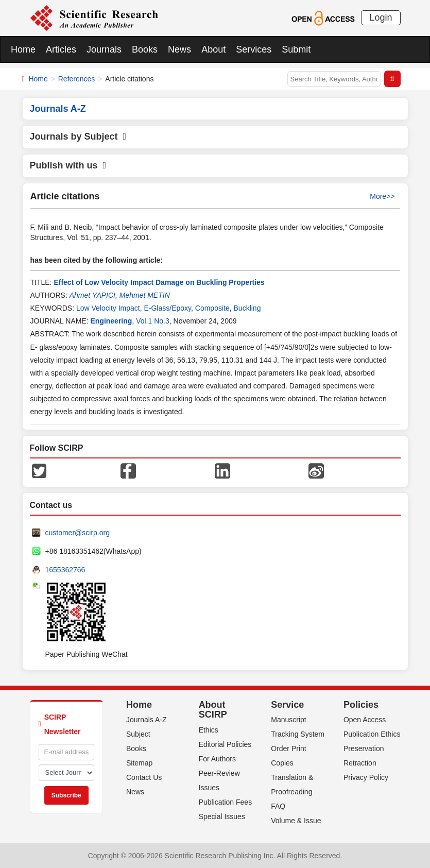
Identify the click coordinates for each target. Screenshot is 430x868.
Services (254, 49)
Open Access (365, 720)
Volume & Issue (296, 821)
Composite (212, 308)
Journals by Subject (78, 137)
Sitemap (139, 763)
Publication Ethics (372, 734)
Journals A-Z (147, 720)
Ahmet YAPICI (92, 295)
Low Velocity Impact (108, 308)
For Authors (217, 759)
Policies (361, 705)
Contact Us (144, 777)
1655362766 (65, 570)
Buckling (247, 308)
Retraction (360, 763)
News (179, 49)
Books (145, 49)
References (77, 79)
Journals (104, 49)
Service (287, 705)
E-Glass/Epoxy (167, 308)
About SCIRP (213, 710)
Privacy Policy (366, 777)
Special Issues (222, 816)
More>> (382, 196)
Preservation (364, 748)
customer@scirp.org (78, 533)
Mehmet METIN (145, 295)
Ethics (209, 730)
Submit (296, 49)
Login (381, 18)
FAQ (278, 806)
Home (23, 49)
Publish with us (68, 165)
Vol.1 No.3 (153, 321)
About (213, 49)
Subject (138, 734)
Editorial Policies (225, 744)
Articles (61, 49)
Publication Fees (226, 802)
